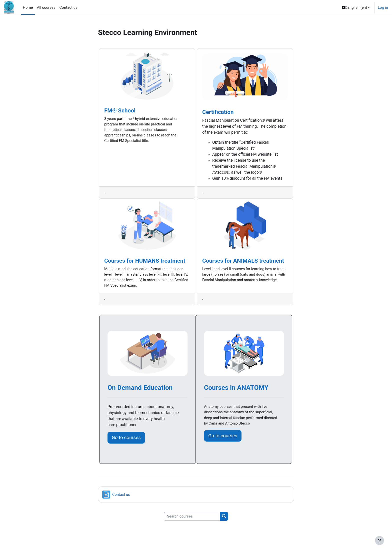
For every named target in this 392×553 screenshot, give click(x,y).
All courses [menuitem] (46, 7)
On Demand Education (140, 388)
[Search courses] (192, 517)
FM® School (120, 110)
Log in (383, 7)
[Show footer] (379, 541)
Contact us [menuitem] (68, 7)
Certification (218, 112)
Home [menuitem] (28, 7)
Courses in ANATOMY (236, 388)
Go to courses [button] (126, 438)
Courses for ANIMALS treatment (243, 261)
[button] (356, 7)
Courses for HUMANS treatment (145, 261)
